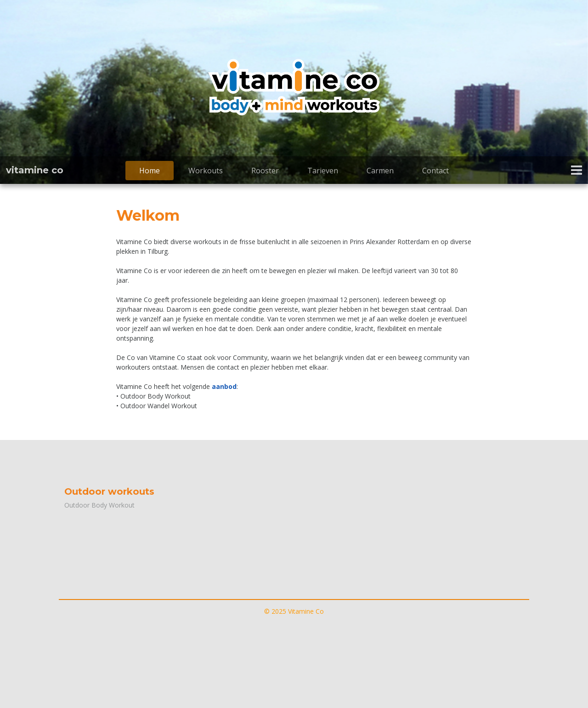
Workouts (206, 171)
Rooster (265, 171)
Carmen (380, 171)
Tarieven (323, 171)
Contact (435, 171)
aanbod (224, 386)
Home (150, 171)
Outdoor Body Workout (99, 505)
